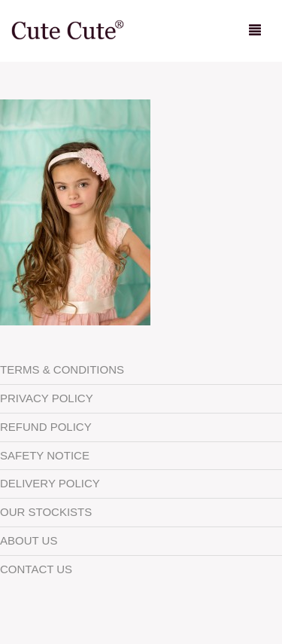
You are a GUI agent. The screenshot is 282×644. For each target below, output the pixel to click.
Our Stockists (46, 512)
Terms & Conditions (62, 369)
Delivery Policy (50, 483)
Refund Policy (46, 427)
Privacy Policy (47, 398)
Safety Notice (45, 455)
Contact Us (36, 569)
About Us (29, 540)
